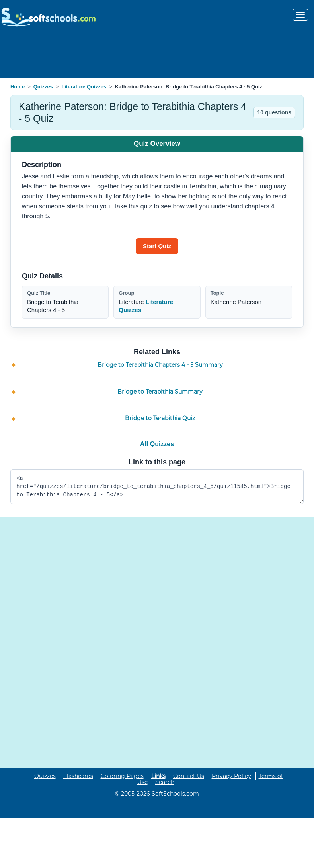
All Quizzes (157, 444)
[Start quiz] (157, 246)
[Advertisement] (157, 53)
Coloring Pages (122, 776)
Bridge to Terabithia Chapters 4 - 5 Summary (160, 365)
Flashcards (78, 776)
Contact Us (189, 776)
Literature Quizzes (84, 87)
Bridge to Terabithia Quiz (160, 418)
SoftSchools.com (175, 794)
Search (165, 782)
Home (18, 87)
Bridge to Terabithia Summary (160, 392)
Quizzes (43, 87)
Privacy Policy (231, 776)
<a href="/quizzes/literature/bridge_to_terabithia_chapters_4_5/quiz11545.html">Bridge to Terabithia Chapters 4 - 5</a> (157, 487)
